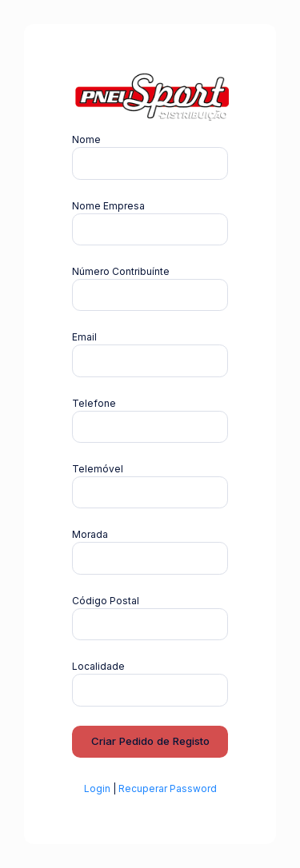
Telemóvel (98, 469)
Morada (90, 534)
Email (84, 337)
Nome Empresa (108, 206)
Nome (86, 139)
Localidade (98, 666)
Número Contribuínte (121, 271)
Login (97, 788)
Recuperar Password (168, 788)
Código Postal (106, 601)
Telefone (94, 403)
